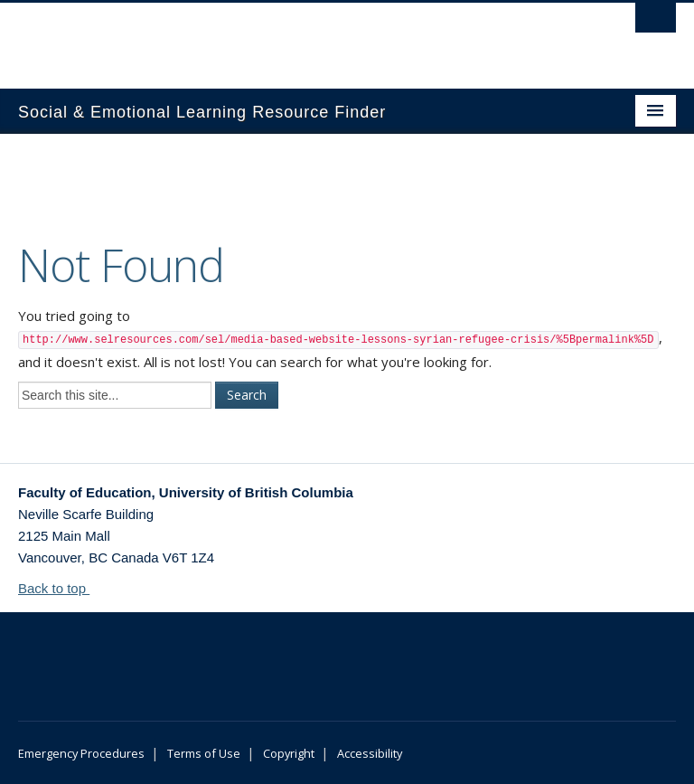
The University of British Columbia (298, 37)
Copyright (289, 753)
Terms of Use (204, 753)
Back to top (61, 588)
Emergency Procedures (81, 753)
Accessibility (370, 753)
